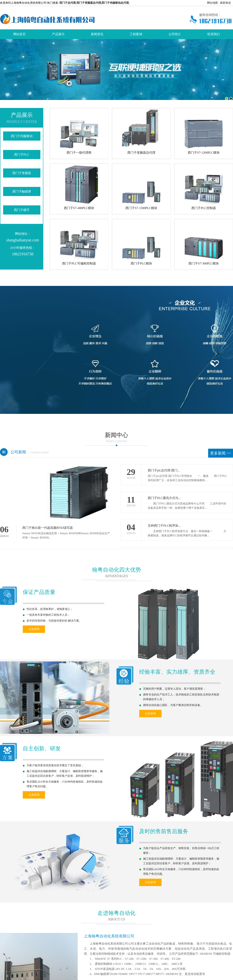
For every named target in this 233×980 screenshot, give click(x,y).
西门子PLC (22, 155)
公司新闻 (30, 452)
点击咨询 (34, 629)
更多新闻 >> (221, 453)
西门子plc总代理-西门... (164, 470)
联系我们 (214, 34)
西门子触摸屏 (22, 191)
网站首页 (19, 34)
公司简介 (175, 34)
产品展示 (58, 34)
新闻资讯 (97, 34)
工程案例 (136, 34)
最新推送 (225, 3)
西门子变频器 (22, 173)
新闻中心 (116, 438)
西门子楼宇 (22, 210)
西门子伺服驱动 (22, 136)
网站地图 (212, 3)
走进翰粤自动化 (116, 913)
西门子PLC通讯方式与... (164, 498)
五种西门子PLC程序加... (164, 526)
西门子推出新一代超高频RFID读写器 (48, 528)
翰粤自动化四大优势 (116, 570)
